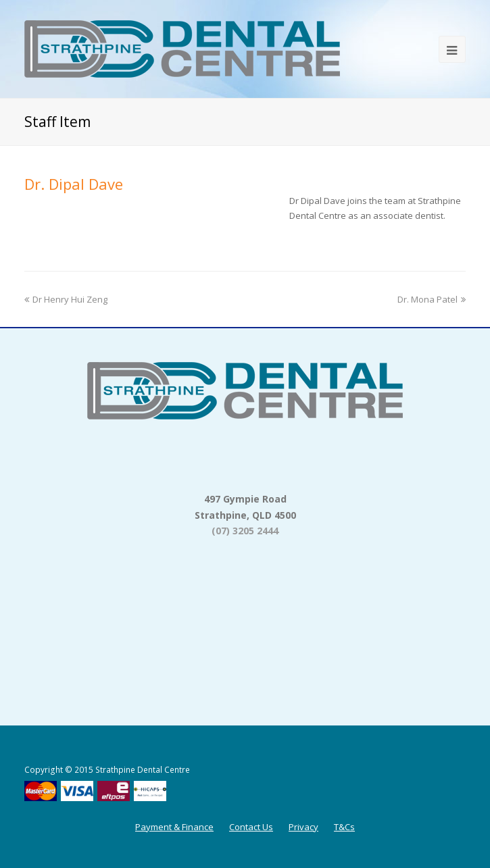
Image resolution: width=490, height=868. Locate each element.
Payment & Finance (174, 827)
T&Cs (344, 827)
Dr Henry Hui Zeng (66, 299)
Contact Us (251, 827)
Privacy (303, 827)
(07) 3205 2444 (245, 531)
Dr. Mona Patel (432, 299)
